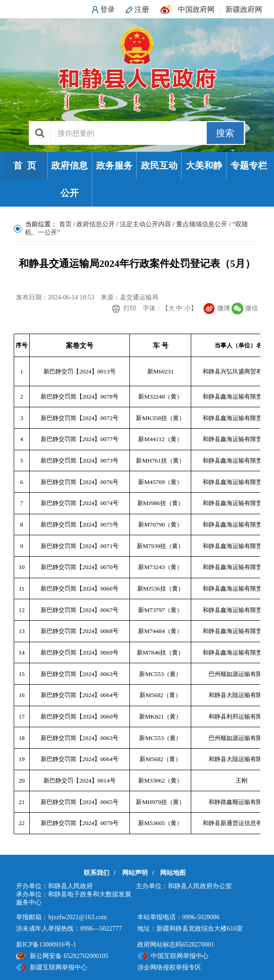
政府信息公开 (70, 179)
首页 (65, 224)
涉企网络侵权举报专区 (169, 967)
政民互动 (159, 165)
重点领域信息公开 (202, 224)
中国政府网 (196, 9)
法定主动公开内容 (145, 224)
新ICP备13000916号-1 (46, 945)
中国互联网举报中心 (180, 956)
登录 (107, 9)
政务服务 (114, 165)
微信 (252, 308)
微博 (224, 308)
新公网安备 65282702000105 (69, 956)
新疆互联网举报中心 (59, 967)
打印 (130, 308)
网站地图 (173, 873)
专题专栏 (249, 165)
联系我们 (97, 873)
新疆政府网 (244, 9)
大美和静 (204, 165)
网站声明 (135, 873)
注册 (142, 9)
